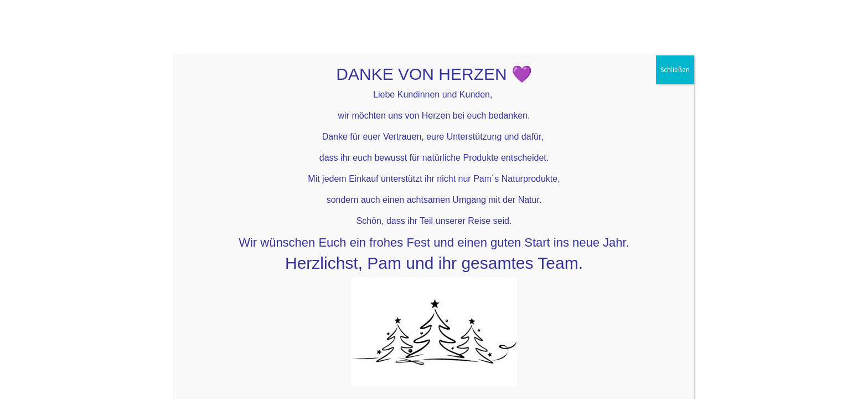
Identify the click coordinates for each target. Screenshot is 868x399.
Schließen (675, 40)
